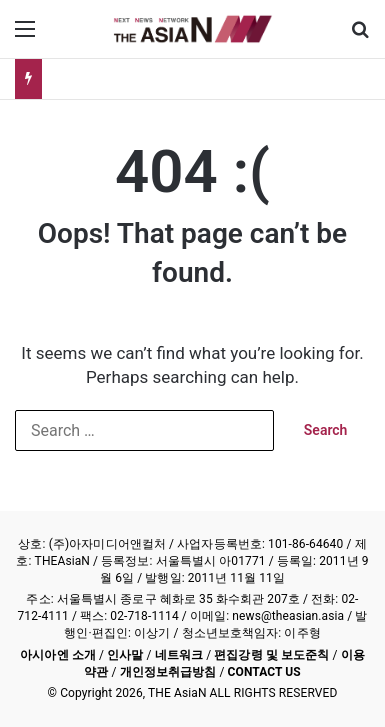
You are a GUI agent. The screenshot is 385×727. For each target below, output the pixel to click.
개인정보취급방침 (168, 672)
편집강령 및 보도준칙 (271, 655)
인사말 (125, 655)
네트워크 (179, 655)
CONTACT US (264, 672)
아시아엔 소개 (58, 655)
